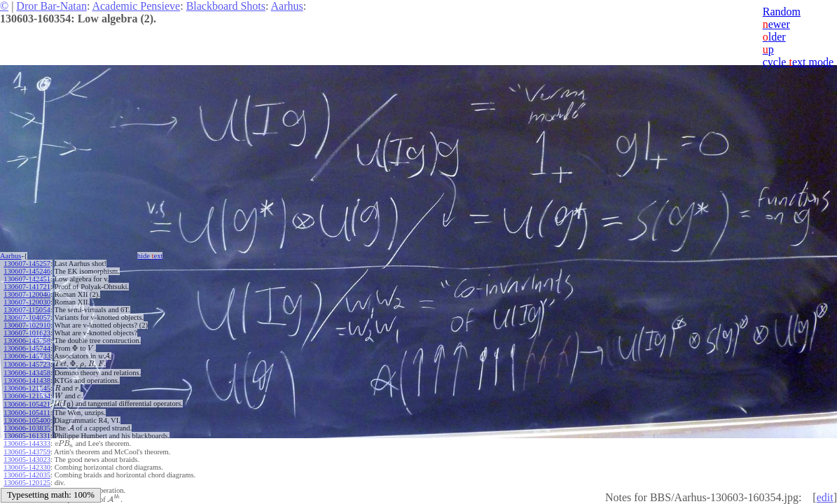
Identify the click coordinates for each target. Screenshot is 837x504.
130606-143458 (27, 373)
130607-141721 (27, 287)
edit (825, 497)
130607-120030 (27, 302)
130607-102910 (27, 325)
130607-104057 (27, 317)
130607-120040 (27, 294)
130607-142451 (27, 279)
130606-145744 (27, 348)
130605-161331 (27, 436)
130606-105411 (27, 413)
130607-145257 (27, 264)
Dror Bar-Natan (51, 6)
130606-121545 (27, 388)
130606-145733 (27, 356)
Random (782, 12)
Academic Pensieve (136, 6)
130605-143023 (27, 460)
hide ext (150, 256)
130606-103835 (27, 428)
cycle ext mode (798, 62)
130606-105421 (27, 404)
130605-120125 (27, 483)
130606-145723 (27, 364)
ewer (776, 24)
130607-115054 (27, 310)
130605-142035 (27, 475)
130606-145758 (27, 341)
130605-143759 (27, 452)
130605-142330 (27, 467)
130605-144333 (27, 443)
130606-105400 (27, 420)
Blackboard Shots (226, 6)
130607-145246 (27, 271)
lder (774, 37)
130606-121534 (27, 396)
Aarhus (287, 6)
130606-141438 (27, 380)
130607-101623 (27, 333)
